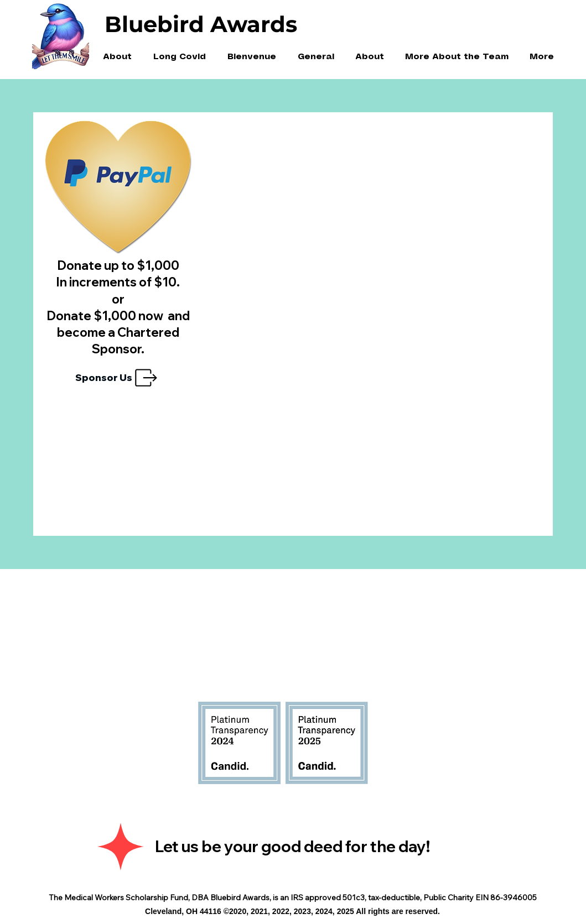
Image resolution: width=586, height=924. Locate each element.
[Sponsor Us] (118, 378)
